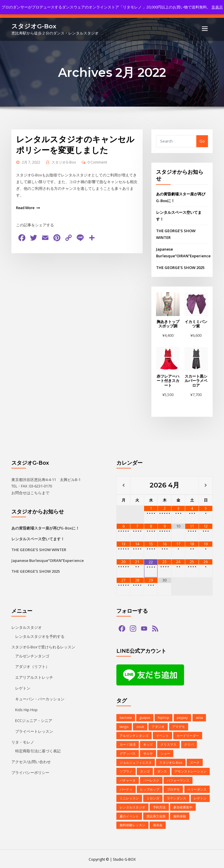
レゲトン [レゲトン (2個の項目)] (200, 797)
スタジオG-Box (34, 26)
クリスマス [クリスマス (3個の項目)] (168, 744)
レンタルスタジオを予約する (40, 636)
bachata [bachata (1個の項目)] (126, 717)
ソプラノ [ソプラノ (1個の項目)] (126, 770)
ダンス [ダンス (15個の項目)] (162, 770)
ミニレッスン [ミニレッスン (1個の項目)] (129, 797)
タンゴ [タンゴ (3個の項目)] (145, 770)
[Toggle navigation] (205, 28)
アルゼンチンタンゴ (32, 655)
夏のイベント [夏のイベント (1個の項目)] (129, 815)
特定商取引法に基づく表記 (38, 750)
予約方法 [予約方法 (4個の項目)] (159, 806)
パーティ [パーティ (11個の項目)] (126, 788)
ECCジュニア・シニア (34, 720)
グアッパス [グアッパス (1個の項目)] (128, 752)
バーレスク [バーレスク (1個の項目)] (151, 779)
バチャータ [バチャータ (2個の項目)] (128, 779)
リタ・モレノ (23, 741)
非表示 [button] (217, 7)
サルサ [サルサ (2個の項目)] (148, 752)
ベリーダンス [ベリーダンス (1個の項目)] (197, 788)
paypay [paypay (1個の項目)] (182, 717)
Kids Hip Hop (26, 709)
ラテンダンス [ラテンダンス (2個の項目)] (176, 797)
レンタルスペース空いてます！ (38, 538)
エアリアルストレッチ (34, 677)
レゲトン (23, 688)
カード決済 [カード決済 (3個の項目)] (128, 744)
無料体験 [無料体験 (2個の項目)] (180, 815)
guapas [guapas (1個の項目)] (145, 717)
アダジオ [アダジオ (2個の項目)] (158, 726)
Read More (25, 207)
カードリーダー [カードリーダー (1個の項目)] (188, 735)
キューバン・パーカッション (40, 698)
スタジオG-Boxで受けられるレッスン (43, 646)
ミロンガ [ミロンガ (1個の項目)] (153, 797)
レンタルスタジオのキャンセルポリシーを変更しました (75, 144)
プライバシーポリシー (30, 771)
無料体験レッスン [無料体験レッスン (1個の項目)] (132, 824)
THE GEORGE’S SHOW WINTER (39, 549)
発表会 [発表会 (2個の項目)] (158, 824)
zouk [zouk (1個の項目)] (140, 726)
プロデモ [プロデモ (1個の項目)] (173, 788)
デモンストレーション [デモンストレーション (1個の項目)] (190, 770)
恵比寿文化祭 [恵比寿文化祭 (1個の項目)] (156, 815)
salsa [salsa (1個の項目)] (199, 717)
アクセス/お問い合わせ (31, 761)
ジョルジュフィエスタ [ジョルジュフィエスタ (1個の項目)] (136, 762)
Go (202, 141)
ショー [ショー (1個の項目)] (165, 752)
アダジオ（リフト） (32, 666)
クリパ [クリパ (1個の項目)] (189, 744)
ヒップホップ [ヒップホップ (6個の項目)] (150, 788)
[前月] (123, 485)
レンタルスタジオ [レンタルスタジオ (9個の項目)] (132, 806)
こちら (36, 492)
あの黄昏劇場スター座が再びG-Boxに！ (45, 527)
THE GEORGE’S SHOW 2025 (180, 267)
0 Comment (97, 162)
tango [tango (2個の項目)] (124, 726)
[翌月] (206, 485)
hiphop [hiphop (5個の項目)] (163, 717)
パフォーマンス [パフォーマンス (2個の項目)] (178, 779)
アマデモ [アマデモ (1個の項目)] (178, 726)
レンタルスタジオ (27, 627)
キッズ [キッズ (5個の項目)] (148, 744)
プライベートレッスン (34, 730)
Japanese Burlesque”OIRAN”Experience (48, 560)
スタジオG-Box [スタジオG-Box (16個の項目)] (171, 762)
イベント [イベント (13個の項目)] (162, 735)
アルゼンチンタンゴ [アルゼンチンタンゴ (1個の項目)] (134, 735)
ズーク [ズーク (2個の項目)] (195, 762)
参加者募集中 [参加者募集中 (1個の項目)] (183, 806)
